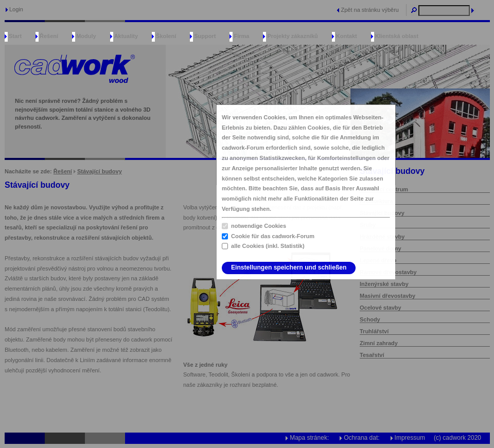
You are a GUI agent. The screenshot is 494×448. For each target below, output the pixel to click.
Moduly (86, 36)
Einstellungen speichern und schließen (289, 267)
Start (15, 36)
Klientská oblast (397, 36)
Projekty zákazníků (292, 36)
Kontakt (347, 36)
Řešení (49, 36)
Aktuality (126, 36)
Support (205, 36)
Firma (241, 36)
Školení (166, 36)
